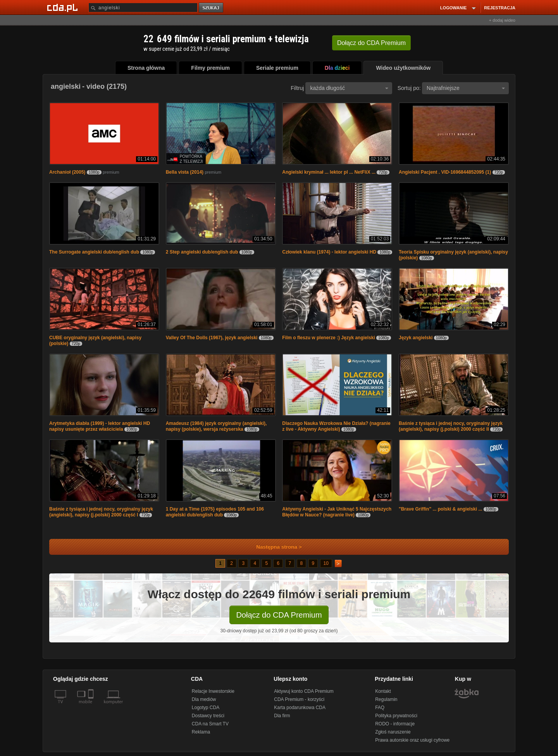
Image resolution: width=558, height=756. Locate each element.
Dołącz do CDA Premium (279, 615)
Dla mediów (204, 699)
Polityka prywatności (396, 716)
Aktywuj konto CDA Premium (304, 691)
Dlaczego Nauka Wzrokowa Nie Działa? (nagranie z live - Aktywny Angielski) (336, 426)
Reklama (201, 732)
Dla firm (282, 716)
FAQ (380, 708)
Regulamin (386, 699)
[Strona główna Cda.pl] (64, 7)
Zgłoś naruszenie (393, 732)
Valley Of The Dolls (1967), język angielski (212, 338)
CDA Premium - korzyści (299, 699)
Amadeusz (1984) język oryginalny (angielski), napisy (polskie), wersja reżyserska (216, 426)
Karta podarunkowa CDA (300, 708)
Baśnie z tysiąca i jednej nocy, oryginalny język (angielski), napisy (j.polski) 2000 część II (451, 426)
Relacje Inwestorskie (213, 691)
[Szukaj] (143, 8)
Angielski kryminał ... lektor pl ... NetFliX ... (329, 172)
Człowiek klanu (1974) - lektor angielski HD (329, 252)
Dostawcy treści (208, 716)
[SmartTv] (92, 706)
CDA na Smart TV (210, 724)
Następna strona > (274, 547)
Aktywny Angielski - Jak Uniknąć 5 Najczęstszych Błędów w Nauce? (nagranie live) (337, 512)
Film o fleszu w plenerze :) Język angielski (328, 338)
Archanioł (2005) (67, 172)
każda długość (349, 88)
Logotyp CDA (206, 708)
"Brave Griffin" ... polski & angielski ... (440, 509)
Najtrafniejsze (466, 88)
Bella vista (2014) (185, 172)
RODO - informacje (395, 724)
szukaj (212, 8)
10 (326, 563)
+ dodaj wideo (502, 20)
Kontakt (383, 691)
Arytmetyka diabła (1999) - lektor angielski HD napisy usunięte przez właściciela (100, 426)
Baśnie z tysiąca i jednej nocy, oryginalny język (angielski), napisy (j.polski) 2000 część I (101, 512)
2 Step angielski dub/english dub (202, 252)
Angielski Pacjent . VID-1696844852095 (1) (445, 172)
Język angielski (416, 338)
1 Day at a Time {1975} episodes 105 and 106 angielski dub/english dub (215, 512)
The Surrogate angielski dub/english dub (94, 252)
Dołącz (371, 43)
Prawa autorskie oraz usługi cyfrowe (412, 740)
